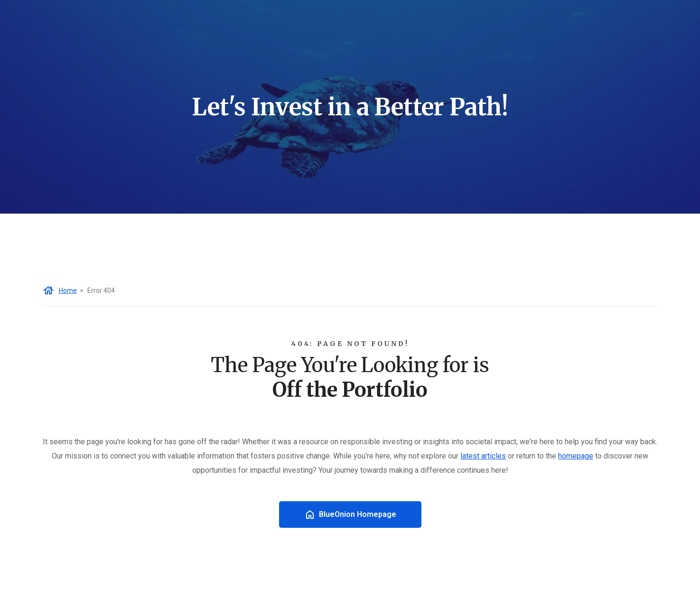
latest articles (483, 456)
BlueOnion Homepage (350, 515)
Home (68, 290)
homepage (576, 456)
